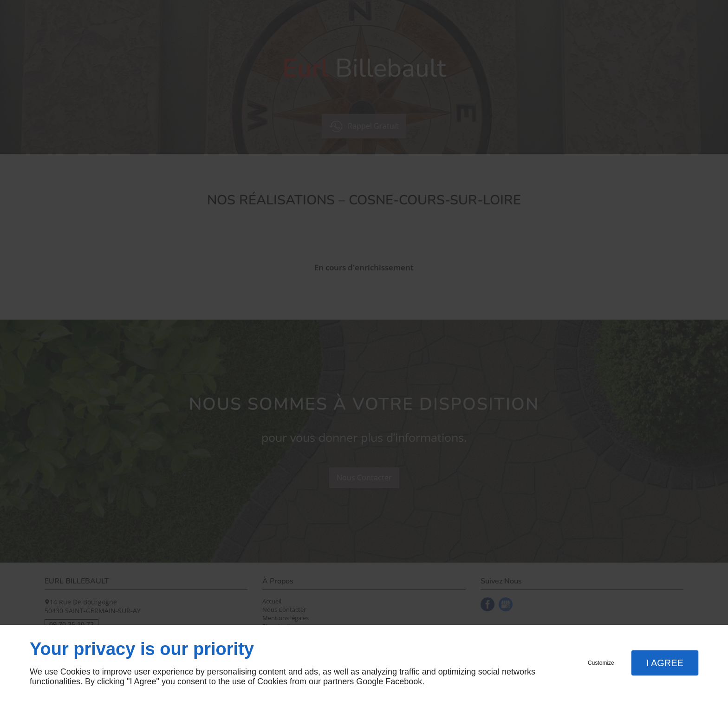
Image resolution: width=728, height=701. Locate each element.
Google (370, 681)
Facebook (404, 681)
